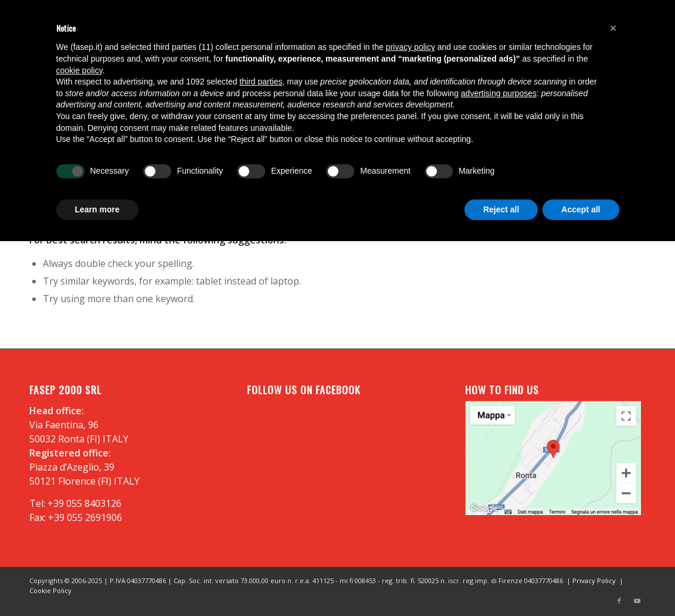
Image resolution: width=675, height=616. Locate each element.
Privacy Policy (594, 581)
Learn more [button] (97, 209)
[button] (613, 28)
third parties (261, 82)
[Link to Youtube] (637, 601)
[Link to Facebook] (619, 601)
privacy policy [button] (411, 47)
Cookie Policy (50, 590)
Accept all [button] (581, 209)
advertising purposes (499, 93)
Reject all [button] (501, 209)
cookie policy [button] (79, 70)
